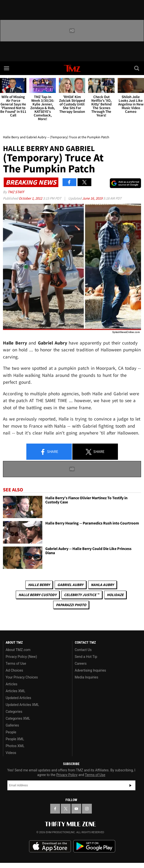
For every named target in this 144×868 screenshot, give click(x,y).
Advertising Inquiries (90, 670)
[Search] (137, 68)
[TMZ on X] (66, 809)
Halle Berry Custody (38, 595)
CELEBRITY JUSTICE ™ (82, 595)
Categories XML (18, 718)
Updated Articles (18, 698)
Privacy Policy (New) (21, 657)
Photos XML (15, 746)
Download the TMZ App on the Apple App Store (50, 846)
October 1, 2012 (31, 198)
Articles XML (16, 691)
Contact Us (83, 650)
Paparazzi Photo (71, 605)
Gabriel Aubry (70, 585)
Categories (14, 712)
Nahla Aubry (102, 585)
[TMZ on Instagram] (87, 809)
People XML (15, 739)
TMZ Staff (16, 192)
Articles (12, 684)
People (11, 732)
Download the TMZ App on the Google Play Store (94, 846)
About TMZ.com (18, 650)
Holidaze (115, 595)
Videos (11, 753)
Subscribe (130, 785)
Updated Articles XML (22, 705)
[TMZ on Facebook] (55, 809)
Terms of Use (16, 664)
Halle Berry (39, 585)
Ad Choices (14, 670)
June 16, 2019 (93, 198)
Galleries (12, 725)
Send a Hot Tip (86, 657)
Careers (81, 664)
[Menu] (7, 68)
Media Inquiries (87, 677)
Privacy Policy (67, 775)
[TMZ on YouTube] (76, 809)
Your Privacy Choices (22, 677)
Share (49, 452)
